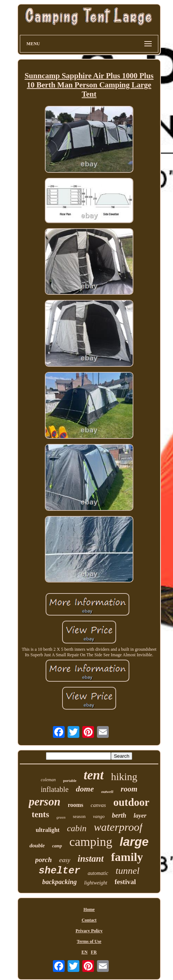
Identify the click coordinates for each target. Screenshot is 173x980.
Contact (89, 920)
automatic (98, 873)
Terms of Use (89, 941)
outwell (107, 791)
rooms (75, 805)
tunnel (128, 871)
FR (94, 952)
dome (85, 789)
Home (89, 909)
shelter (59, 871)
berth (119, 815)
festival (125, 882)
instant (91, 859)
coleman (48, 780)
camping (91, 842)
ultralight (48, 830)
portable (70, 781)
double (37, 846)
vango (99, 816)
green (61, 817)
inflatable (55, 789)
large (134, 842)
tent (94, 775)
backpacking (60, 882)
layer (140, 816)
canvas (98, 805)
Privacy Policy (89, 931)
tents (40, 814)
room (129, 789)
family (127, 857)
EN (85, 952)
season (79, 816)
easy (65, 860)
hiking (124, 777)
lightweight (96, 883)
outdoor (131, 802)
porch (44, 860)
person (44, 802)
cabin (77, 828)
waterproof (118, 827)
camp (57, 846)
